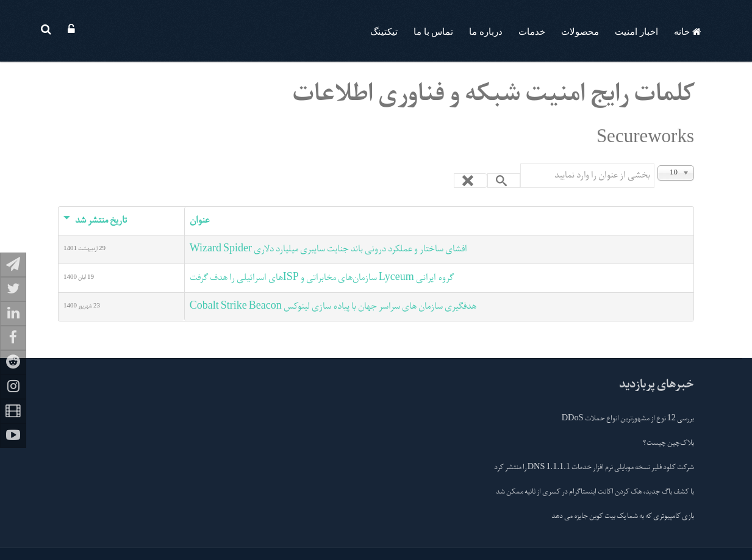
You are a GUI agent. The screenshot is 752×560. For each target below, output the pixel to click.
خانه (687, 32)
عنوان (199, 221)
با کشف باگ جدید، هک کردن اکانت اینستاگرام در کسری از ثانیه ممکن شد (595, 492)
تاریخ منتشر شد (95, 221)
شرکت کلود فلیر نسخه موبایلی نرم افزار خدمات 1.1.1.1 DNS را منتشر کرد (594, 468)
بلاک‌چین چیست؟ (668, 443)
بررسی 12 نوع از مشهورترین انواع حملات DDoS (628, 419)
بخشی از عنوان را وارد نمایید (654, 164)
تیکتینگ (384, 32)
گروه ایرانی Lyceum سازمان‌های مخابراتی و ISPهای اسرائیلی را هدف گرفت (322, 278)
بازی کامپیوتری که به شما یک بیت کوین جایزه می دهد (623, 517)
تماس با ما (434, 32)
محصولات (580, 32)
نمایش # (694, 164)
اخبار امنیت (636, 32)
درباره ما (486, 32)
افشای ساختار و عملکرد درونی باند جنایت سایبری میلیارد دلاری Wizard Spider (328, 249)
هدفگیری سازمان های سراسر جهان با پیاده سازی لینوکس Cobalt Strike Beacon (333, 307)
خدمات (532, 32)
